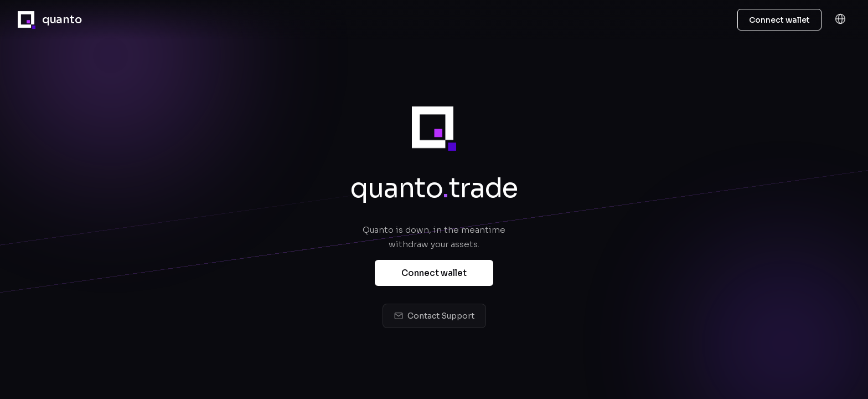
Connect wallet (434, 273)
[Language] (840, 20)
